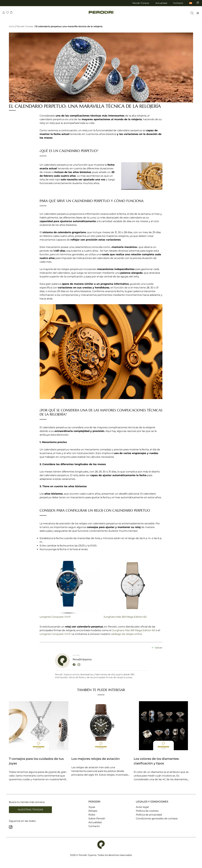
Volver (159, 648)
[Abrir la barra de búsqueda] (191, 15)
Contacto (178, 3)
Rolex (92, 815)
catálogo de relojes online (126, 634)
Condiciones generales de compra (157, 818)
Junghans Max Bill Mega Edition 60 (125, 617)
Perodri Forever (141, 3)
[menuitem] (191, 3)
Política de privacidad (149, 815)
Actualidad (161, 3)
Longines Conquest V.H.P (55, 617)
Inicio (12, 26)
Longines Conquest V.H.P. (55, 634)
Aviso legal (142, 807)
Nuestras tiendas (30, 810)
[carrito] (12, 14)
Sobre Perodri (97, 818)
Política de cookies (147, 811)
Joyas (92, 807)
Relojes (93, 811)
